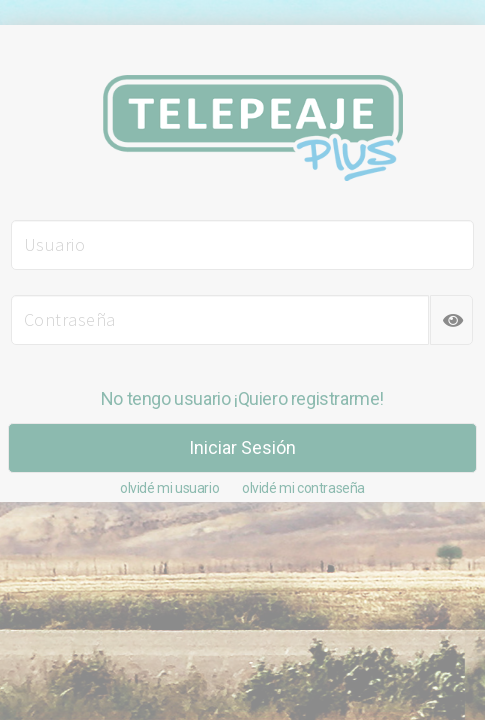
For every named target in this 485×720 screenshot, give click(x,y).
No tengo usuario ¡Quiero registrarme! (242, 398)
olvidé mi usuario (169, 488)
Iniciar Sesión (242, 447)
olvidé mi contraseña (303, 488)
